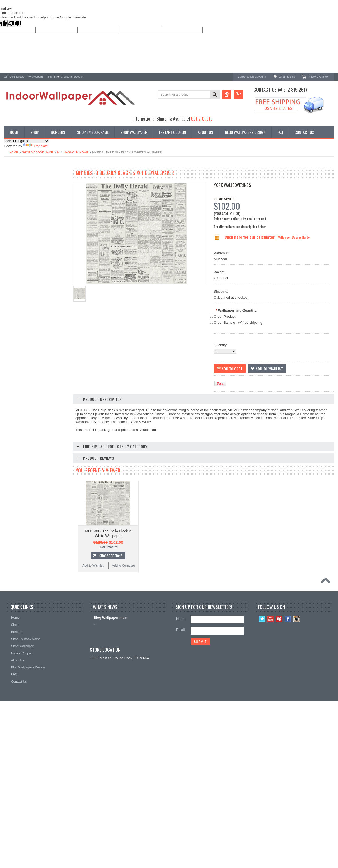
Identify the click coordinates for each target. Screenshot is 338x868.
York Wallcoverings (232, 185)
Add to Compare (51, 351)
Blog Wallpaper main (110, 763)
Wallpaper (12, 184)
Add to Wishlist (20, 351)
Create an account (73, 77)
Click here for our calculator (250, 237)
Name (181, 764)
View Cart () (319, 77)
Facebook (288, 764)
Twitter (262, 764)
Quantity (220, 345)
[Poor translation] (15, 24)
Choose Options (38, 432)
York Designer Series (20, 189)
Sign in (52, 77)
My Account (35, 77)
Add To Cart (38, 341)
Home (14, 152)
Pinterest (279, 764)
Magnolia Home (76, 152)
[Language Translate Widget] (27, 141)
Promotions (13, 193)
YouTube (271, 764)
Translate (35, 146)
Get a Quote (202, 118)
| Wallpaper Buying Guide (293, 237)
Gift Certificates (14, 77)
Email (180, 775)
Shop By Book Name (37, 152)
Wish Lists (287, 77)
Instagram (297, 764)
